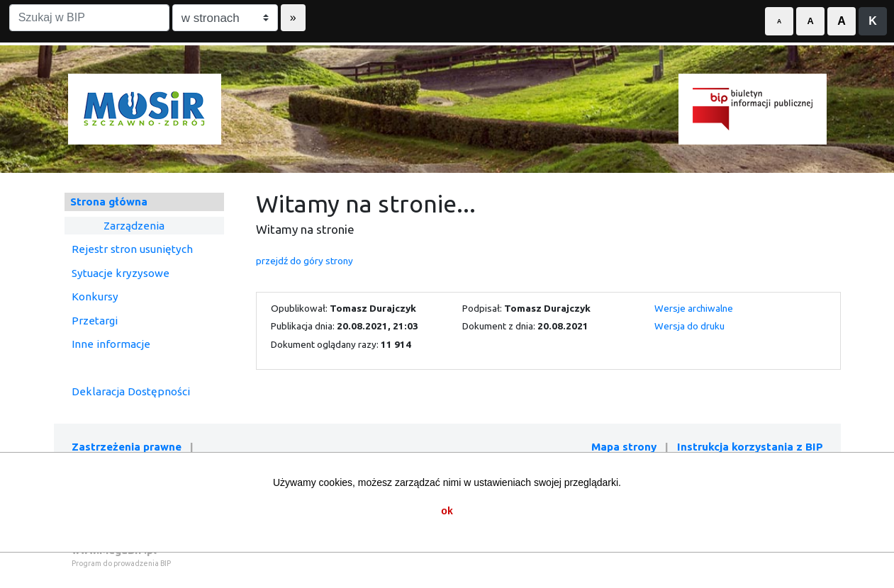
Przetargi (95, 321)
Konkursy (95, 296)
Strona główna (109, 202)
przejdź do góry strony (304, 261)
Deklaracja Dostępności (131, 391)
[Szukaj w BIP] (89, 18)
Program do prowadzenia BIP (121, 563)
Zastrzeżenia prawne (127, 447)
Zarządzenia (134, 226)
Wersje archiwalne (694, 308)
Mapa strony (624, 447)
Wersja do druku (689, 326)
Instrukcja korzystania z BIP (750, 447)
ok (447, 511)
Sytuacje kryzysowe (121, 273)
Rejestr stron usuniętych (132, 249)
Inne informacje (111, 344)
